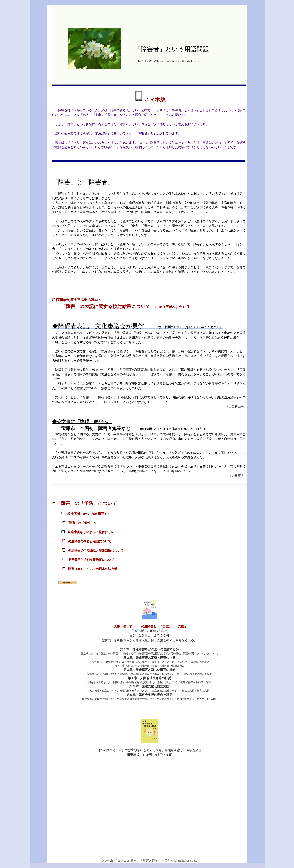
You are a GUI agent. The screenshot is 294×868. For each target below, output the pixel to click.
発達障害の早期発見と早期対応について (96, 550)
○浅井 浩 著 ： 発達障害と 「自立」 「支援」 (149, 626)
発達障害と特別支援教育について (85, 560)
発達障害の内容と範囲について (90, 541)
